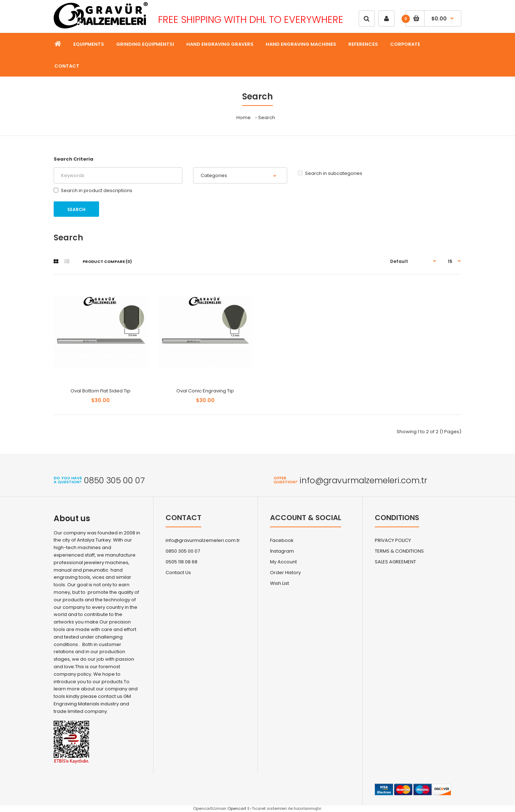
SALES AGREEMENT (395, 562)
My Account (283, 562)
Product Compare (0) (107, 261)
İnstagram (282, 551)
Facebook (282, 540)
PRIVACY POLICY (393, 540)
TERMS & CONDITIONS (399, 551)
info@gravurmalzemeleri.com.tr (203, 540)
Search (267, 118)
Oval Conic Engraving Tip (205, 391)
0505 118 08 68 (182, 562)
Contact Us (178, 573)
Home (244, 118)
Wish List (279, 583)
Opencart (237, 808)
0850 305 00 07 (183, 551)
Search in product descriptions (93, 190)
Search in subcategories (330, 173)
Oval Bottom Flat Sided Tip (100, 391)
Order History (285, 573)
